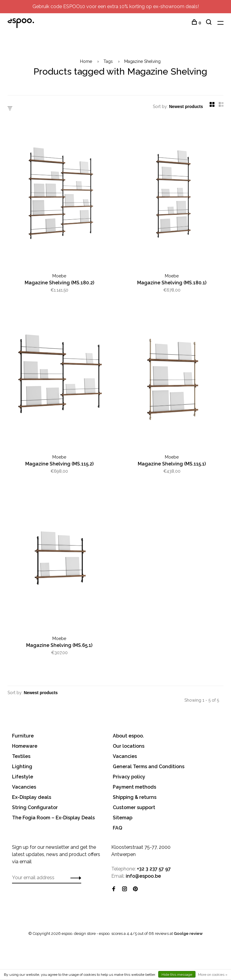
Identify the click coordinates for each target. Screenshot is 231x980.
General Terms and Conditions (149, 767)
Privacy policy (129, 777)
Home (86, 61)
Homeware (25, 746)
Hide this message (177, 975)
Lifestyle (23, 777)
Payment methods (134, 787)
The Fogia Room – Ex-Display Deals (53, 818)
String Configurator (35, 807)
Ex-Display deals (32, 797)
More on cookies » (213, 975)
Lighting (22, 767)
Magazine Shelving (142, 61)
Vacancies (24, 787)
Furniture (23, 736)
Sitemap (123, 818)
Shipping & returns (135, 797)
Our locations (129, 746)
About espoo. (128, 736)
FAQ (117, 828)
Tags (108, 61)
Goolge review (188, 934)
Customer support (134, 807)
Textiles (21, 756)
